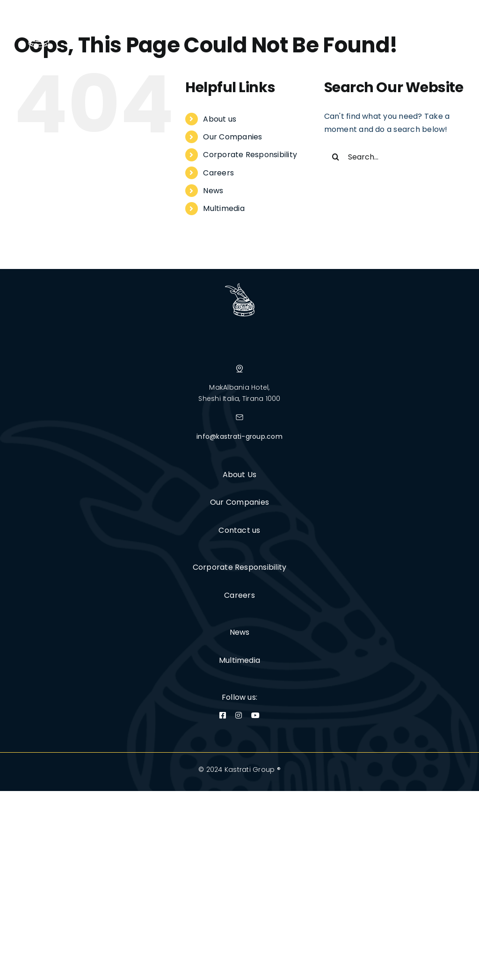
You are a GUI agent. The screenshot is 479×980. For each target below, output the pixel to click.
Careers (218, 173)
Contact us (239, 530)
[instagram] (239, 715)
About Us (240, 475)
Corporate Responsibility (250, 155)
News (213, 191)
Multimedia (224, 208)
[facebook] (223, 715)
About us (220, 119)
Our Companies (232, 137)
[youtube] (255, 715)
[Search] (336, 157)
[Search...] (395, 157)
